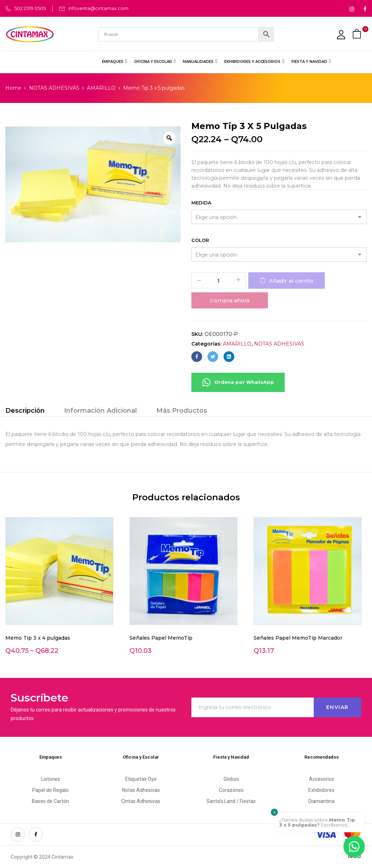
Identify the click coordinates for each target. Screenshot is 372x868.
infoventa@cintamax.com (98, 8)
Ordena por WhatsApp (238, 382)
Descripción (25, 411)
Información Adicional (101, 411)
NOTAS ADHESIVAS (54, 88)
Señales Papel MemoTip (161, 638)
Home (13, 88)
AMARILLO (101, 88)
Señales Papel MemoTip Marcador (298, 638)
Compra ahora (230, 300)
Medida (201, 203)
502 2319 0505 (30, 8)
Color (200, 240)
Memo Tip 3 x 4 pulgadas (38, 638)
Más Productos (182, 411)
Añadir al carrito (291, 281)
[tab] (25, 411)
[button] (358, 34)
